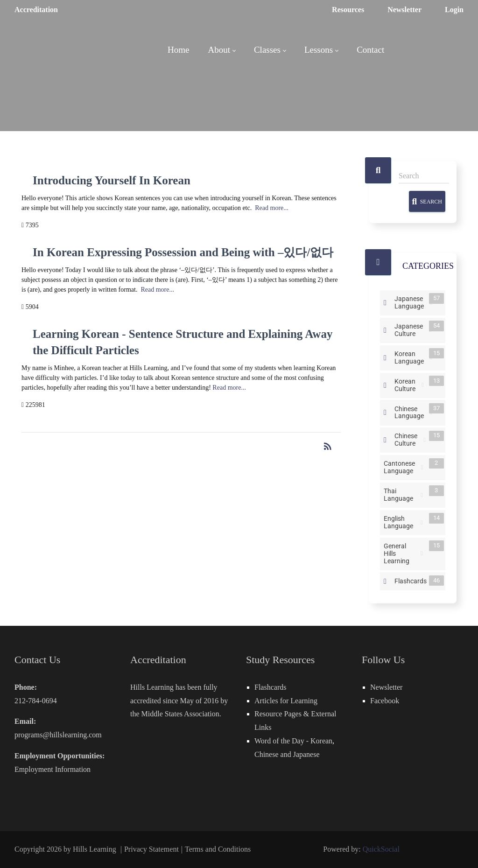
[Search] (424, 176)
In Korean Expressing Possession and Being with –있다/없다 (183, 252)
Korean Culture (407, 384)
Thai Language (401, 494)
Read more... (272, 208)
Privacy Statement (151, 849)
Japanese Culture (411, 329)
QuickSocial (381, 849)
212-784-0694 (36, 701)
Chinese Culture (408, 439)
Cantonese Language (401, 467)
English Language (401, 521)
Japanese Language (411, 302)
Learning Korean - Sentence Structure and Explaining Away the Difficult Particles (183, 342)
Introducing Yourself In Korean (112, 180)
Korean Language (411, 357)
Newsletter (404, 10)
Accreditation (36, 10)
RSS (423, 385)
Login (454, 10)
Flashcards (412, 581)
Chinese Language (411, 412)
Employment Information (53, 769)
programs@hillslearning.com (58, 735)
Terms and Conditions (218, 849)
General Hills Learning (401, 553)
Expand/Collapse (385, 303)
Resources (348, 10)
